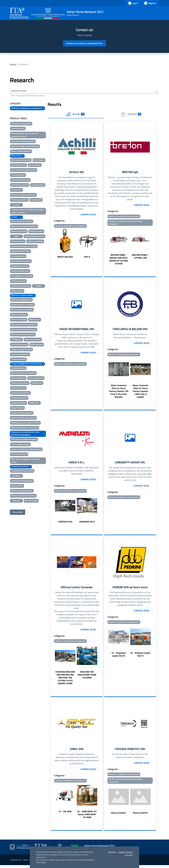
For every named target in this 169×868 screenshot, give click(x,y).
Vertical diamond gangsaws (22, 481)
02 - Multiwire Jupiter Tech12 (140, 657)
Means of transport (19, 320)
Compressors (16, 190)
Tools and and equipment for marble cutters (25, 461)
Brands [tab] (75, 115)
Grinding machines (18, 281)
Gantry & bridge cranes (20, 272)
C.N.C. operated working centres (24, 170)
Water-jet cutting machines (22, 491)
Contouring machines (19, 200)
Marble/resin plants (19, 315)
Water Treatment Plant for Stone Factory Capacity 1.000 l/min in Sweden (140, 393)
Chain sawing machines (20, 180)
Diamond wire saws (19, 232)
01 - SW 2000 (65, 814)
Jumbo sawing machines (21, 286)
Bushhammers (35, 165)
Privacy (113, 852)
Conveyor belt (36, 200)
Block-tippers (39, 160)
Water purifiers (17, 486)
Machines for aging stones (21, 300)
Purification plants (18, 369)
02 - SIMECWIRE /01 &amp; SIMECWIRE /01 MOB (87, 817)
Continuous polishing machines (23, 195)
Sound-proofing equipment (22, 413)
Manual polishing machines (22, 310)
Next (101, 245)
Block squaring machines (21, 160)
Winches (16, 501)
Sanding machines (18, 388)
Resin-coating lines (36, 379)
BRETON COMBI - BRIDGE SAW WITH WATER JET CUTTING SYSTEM (119, 260)
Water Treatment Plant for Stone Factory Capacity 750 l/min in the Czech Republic (119, 393)
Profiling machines (18, 360)
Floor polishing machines (21, 262)
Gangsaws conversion (20, 267)
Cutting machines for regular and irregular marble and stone (28, 212)
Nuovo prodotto (119, 816)
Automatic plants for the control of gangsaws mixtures (25, 135)
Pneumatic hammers (19, 345)
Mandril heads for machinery (22, 305)
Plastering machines (33, 340)
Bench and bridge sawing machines (25, 147)
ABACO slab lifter (65, 258)
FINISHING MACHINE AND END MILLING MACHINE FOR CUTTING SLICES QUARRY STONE (65, 680)
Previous (52, 245)
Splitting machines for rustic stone (25, 428)
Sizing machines (17, 408)
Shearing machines (19, 403)
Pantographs (16, 340)
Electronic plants (18, 242)
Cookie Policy (126, 852)
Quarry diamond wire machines (23, 374)
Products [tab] (131, 115)
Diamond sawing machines (22, 222)
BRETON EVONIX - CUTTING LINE (140, 258)
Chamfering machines (20, 185)
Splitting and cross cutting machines (25, 423)
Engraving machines (35, 242)
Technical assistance (19, 455)
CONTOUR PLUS (65, 524)
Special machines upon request (23, 418)
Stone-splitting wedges (20, 445)
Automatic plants (18, 129)
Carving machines (18, 175)
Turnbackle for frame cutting (22, 471)
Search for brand (20, 91)
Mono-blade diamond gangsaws (24, 325)
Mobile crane (35, 320)
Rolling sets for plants (20, 384)
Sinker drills (34, 403)
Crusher (16, 205)
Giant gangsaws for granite (22, 277)
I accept (129, 855)
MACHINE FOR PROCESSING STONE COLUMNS (87, 677)
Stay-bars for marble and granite (24, 440)
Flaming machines (18, 257)
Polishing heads (37, 345)
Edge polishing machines (34, 237)
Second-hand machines (20, 393)
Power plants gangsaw (20, 355)
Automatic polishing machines (23, 142)
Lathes (39, 286)
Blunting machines (18, 165)
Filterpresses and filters (21, 252)
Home (13, 64)
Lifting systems (17, 291)
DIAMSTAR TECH (87, 524)
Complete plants (38, 185)
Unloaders (16, 476)
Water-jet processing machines (23, 496)
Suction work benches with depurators (26, 450)
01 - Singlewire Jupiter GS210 (119, 657)
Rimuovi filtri (18, 513)
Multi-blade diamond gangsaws (24, 330)
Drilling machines (36, 232)
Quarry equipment (18, 379)
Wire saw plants (31, 501)
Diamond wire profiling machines (24, 227)
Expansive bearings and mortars (24, 247)
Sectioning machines (19, 398)
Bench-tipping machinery (21, 152)
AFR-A (87, 258)
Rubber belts (37, 384)
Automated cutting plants (21, 124)
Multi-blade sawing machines (23, 335)
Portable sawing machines (21, 350)
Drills (16, 237)
